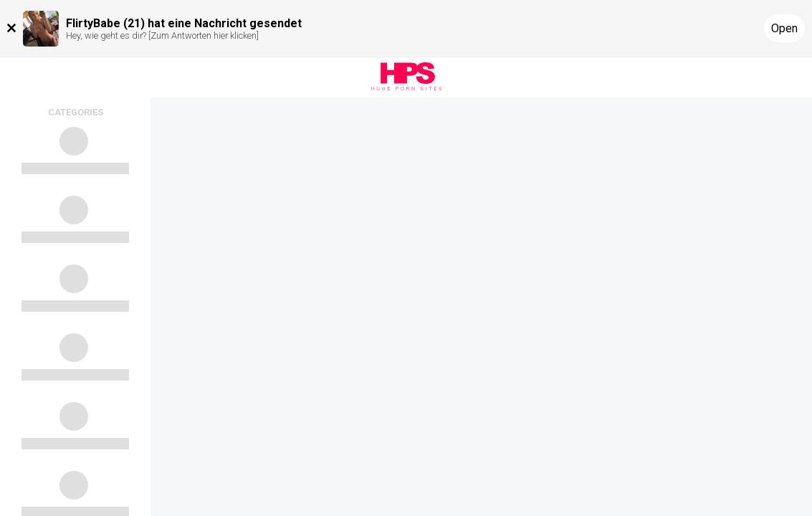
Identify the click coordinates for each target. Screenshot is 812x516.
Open (784, 28)
